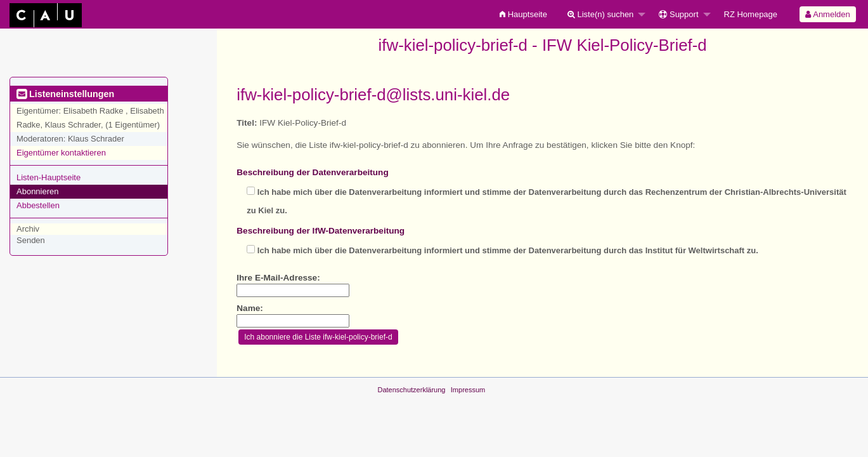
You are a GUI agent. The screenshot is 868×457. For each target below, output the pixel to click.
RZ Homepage (751, 14)
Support (678, 14)
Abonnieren (38, 191)
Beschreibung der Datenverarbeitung (312, 172)
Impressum (468, 390)
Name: (250, 308)
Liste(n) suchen (601, 14)
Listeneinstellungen (65, 94)
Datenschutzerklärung (411, 390)
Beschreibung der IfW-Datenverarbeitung (321, 231)
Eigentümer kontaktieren (61, 153)
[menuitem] (523, 14)
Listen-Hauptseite (49, 177)
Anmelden (827, 14)
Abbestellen (38, 205)
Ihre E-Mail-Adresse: (278, 278)
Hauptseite (523, 14)
